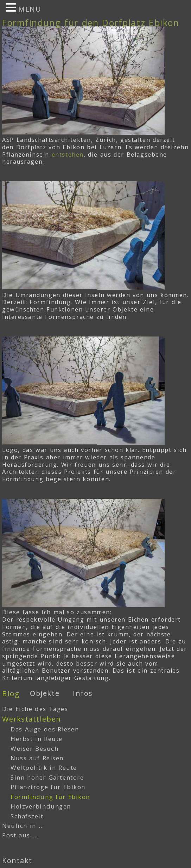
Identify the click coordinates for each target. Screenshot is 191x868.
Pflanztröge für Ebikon (48, 787)
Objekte (45, 693)
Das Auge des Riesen (45, 729)
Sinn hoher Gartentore (47, 777)
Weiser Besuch (35, 749)
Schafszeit (27, 816)
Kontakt (17, 860)
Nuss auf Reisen (37, 758)
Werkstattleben (32, 719)
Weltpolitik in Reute (44, 768)
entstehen (68, 155)
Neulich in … (23, 826)
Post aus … (20, 835)
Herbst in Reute (37, 739)
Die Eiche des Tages (35, 709)
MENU (30, 9)
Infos (83, 693)
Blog (11, 693)
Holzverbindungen (41, 806)
